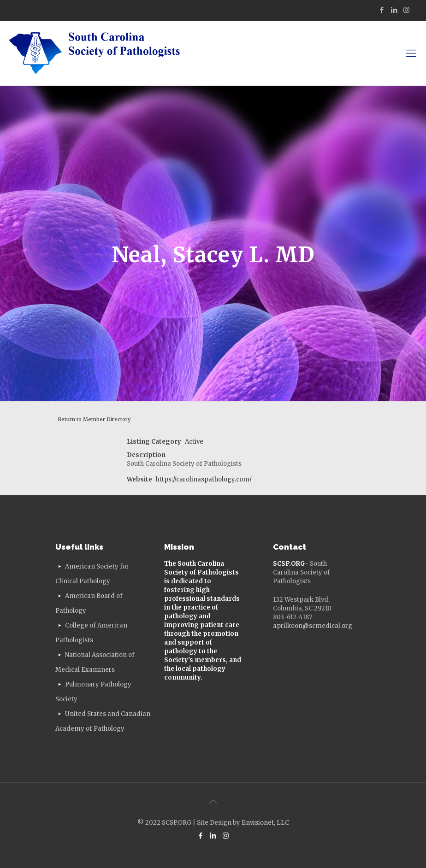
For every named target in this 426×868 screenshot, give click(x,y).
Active (194, 442)
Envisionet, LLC (265, 823)
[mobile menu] (411, 53)
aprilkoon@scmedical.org (313, 626)
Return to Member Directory (94, 419)
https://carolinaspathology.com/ (204, 479)
